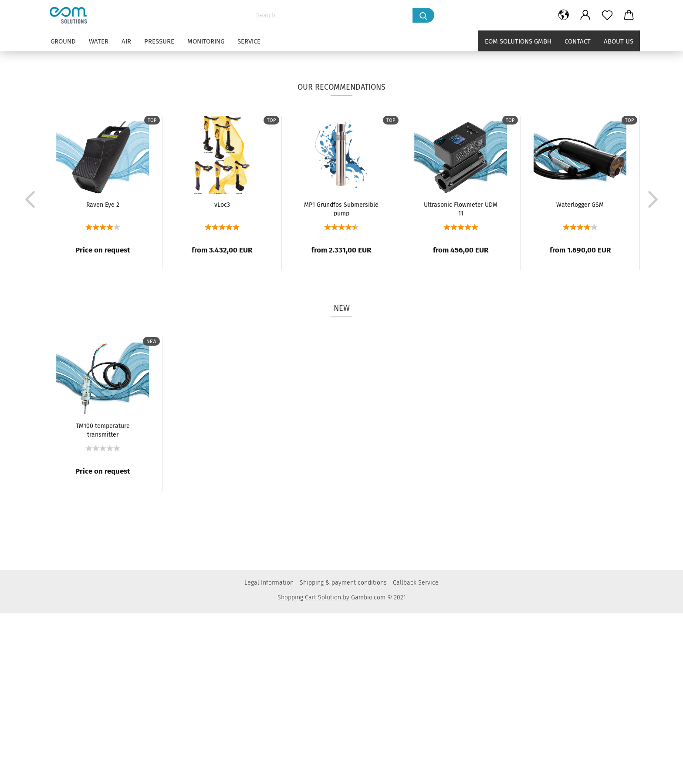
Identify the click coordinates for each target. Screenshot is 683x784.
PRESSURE (159, 41)
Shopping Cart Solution (309, 768)
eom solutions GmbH (518, 41)
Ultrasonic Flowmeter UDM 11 (461, 379)
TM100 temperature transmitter (103, 600)
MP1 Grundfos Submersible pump (341, 379)
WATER (99, 41)
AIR (126, 41)
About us (619, 41)
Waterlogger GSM (580, 375)
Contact (578, 41)
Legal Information (269, 753)
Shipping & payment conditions (343, 753)
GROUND (63, 41)
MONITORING (206, 41)
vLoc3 (222, 375)
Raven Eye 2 (103, 375)
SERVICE (249, 41)
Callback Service (416, 753)
